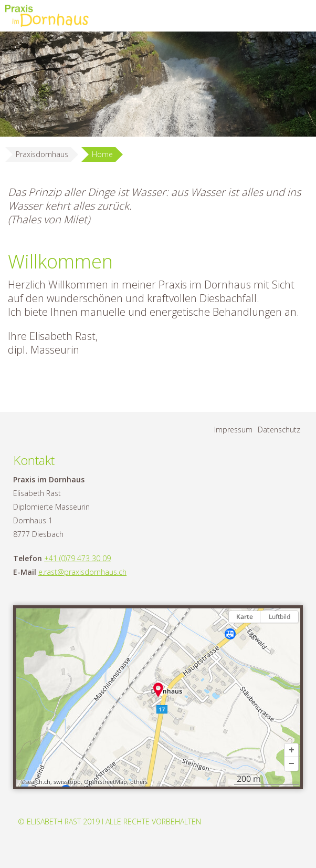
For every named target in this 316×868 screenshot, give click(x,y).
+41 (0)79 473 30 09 (77, 558)
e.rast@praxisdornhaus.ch (82, 572)
